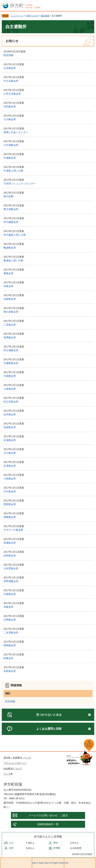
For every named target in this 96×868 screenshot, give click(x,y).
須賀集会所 (10, 299)
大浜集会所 (10, 68)
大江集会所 (10, 453)
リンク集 (8, 774)
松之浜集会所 (11, 402)
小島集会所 (10, 479)
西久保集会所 (11, 312)
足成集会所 (10, 440)
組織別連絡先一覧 (48, 824)
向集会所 (8, 286)
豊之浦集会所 (11, 209)
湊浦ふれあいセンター (16, 132)
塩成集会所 (10, 427)
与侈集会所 (10, 594)
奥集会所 (8, 273)
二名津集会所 (11, 633)
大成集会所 (10, 376)
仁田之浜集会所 (12, 94)
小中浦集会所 (11, 145)
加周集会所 (10, 337)
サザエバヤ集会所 (13, 530)
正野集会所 (10, 620)
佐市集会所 (10, 414)
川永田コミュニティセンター (20, 183)
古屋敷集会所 (11, 363)
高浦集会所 (10, 543)
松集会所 (8, 658)
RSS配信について (13, 769)
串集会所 (8, 607)
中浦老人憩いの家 (13, 171)
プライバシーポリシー (15, 763)
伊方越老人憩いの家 (15, 235)
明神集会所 (10, 645)
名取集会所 (10, 671)
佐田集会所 (10, 556)
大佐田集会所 (11, 568)
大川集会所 (10, 119)
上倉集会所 (10, 389)
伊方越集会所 (11, 222)
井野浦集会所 (11, 581)
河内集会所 (10, 107)
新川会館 (8, 196)
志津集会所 (10, 466)
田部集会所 (10, 504)
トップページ (17, 16)
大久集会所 (10, 491)
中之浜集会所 (11, 81)
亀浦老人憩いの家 (13, 260)
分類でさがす (32, 16)
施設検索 (45, 16)
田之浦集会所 (11, 350)
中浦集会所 (10, 158)
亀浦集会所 (10, 248)
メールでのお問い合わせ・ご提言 (48, 815)
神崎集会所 (10, 517)
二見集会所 (10, 325)
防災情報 (8, 55)
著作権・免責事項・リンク (17, 758)
